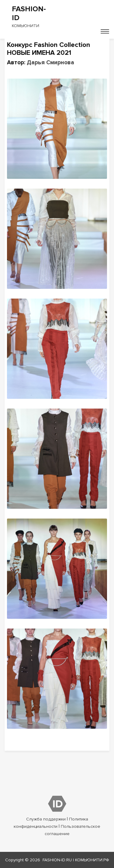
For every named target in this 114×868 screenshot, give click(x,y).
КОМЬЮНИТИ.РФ (92, 860)
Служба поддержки (46, 819)
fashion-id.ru (57, 860)
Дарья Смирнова (50, 63)
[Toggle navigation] (105, 31)
